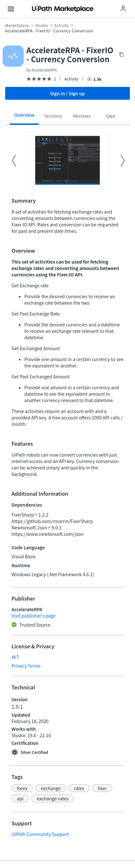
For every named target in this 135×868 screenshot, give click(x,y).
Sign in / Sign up (68, 93)
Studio (42, 25)
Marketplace (17, 25)
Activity (62, 25)
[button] (22, 788)
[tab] (24, 117)
